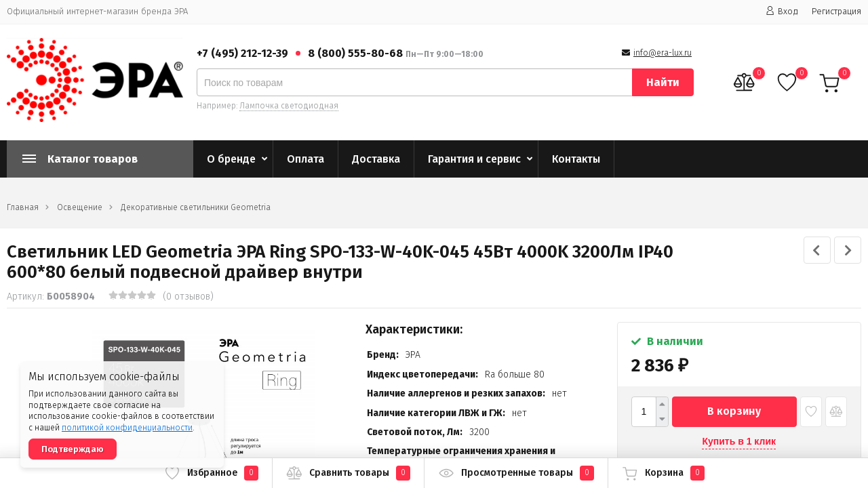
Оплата (305, 159)
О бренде (231, 159)
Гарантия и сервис (474, 159)
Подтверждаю (73, 449)
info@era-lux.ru (663, 53)
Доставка (376, 159)
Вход (782, 11)
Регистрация (836, 11)
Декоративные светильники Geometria (196, 207)
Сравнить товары (348, 473)
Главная (23, 207)
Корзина (663, 473)
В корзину (734, 411)
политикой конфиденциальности (127, 428)
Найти (663, 82)
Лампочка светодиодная (289, 106)
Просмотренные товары (516, 473)
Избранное (211, 473)
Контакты (576, 159)
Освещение (80, 207)
